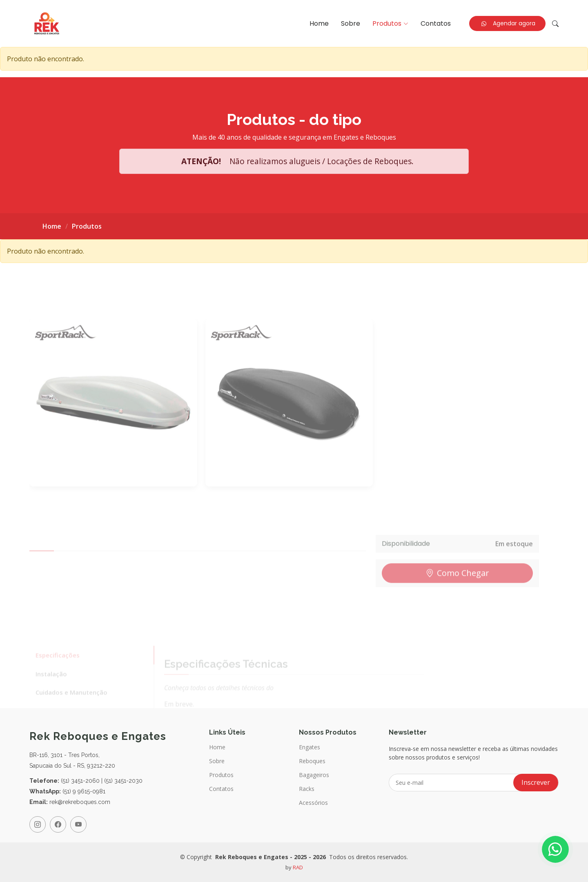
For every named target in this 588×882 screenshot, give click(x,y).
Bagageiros (314, 775)
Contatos (436, 23)
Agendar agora (508, 23)
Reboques (312, 761)
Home (319, 23)
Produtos (221, 775)
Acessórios (313, 803)
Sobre (351, 23)
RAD (298, 867)
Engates (310, 747)
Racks (307, 789)
